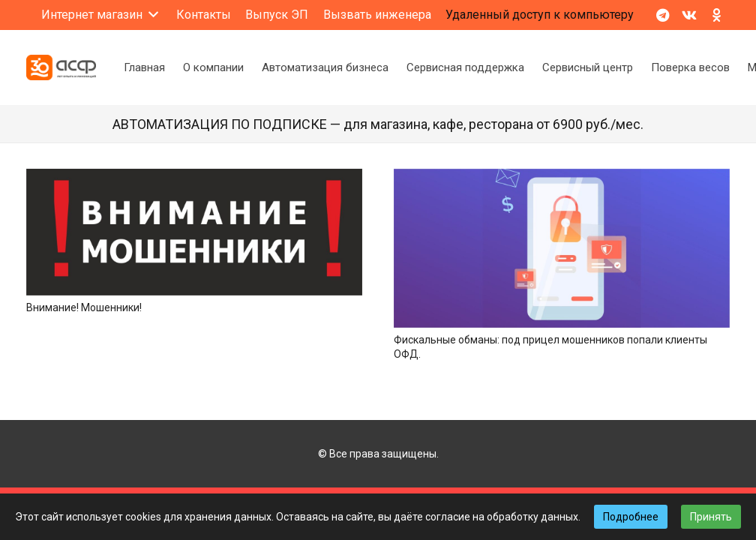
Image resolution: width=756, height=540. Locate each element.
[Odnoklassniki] (716, 15)
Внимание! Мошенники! (84, 307)
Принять (711, 517)
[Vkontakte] (689, 15)
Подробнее (631, 517)
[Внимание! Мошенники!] (194, 176)
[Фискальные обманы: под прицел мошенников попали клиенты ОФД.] (562, 176)
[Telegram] (662, 15)
